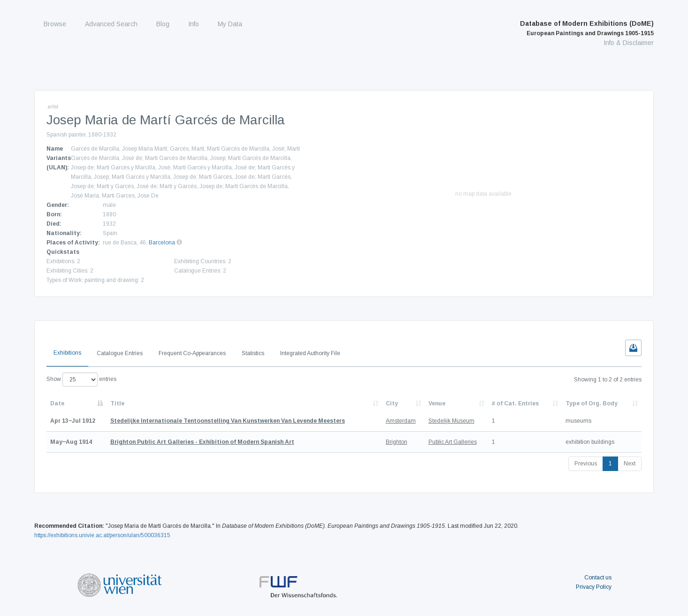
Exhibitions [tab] (67, 353)
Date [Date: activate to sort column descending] (57, 403)
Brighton (397, 442)
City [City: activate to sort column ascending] (392, 403)
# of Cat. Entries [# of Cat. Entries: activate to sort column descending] (515, 403)
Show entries (81, 380)
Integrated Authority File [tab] (310, 353)
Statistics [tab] (253, 353)
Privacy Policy (594, 587)
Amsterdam (401, 421)
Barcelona (162, 243)
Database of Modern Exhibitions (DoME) (587, 28)
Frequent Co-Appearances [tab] (192, 353)
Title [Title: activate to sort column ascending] (117, 403)
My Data (230, 24)
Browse (55, 24)
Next (630, 464)
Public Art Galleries (453, 442)
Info (194, 24)
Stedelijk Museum (451, 421)
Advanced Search (111, 24)
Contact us (598, 578)
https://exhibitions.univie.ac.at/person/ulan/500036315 (102, 535)
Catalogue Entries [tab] (120, 353)
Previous (586, 464)
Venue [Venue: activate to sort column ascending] (437, 403)
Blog (163, 24)
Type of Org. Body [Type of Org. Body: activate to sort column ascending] (592, 403)
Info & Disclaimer (629, 43)
